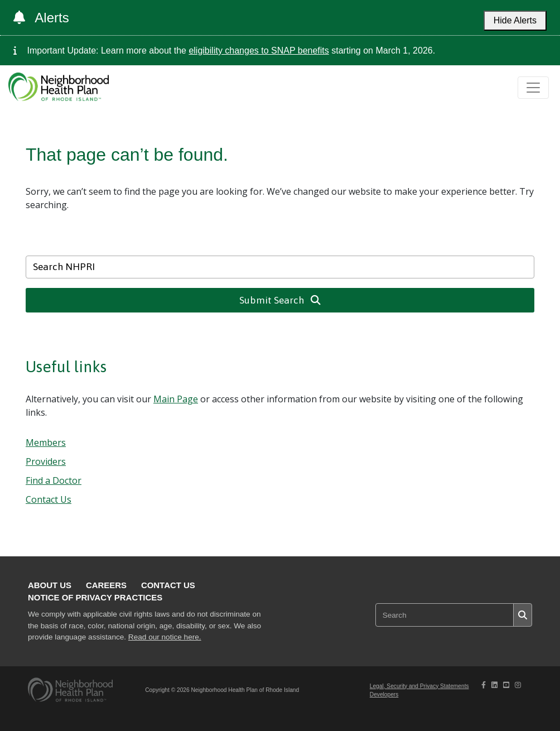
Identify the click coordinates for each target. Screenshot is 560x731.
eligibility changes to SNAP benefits (259, 51)
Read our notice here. (165, 637)
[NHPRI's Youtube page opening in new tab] (506, 685)
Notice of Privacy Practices (95, 597)
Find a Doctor (54, 480)
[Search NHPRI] (280, 267)
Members (46, 443)
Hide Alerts (515, 20)
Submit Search (280, 300)
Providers (46, 461)
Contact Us (49, 499)
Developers (384, 694)
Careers (106, 585)
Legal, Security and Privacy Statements (419, 686)
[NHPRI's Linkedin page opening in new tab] (494, 685)
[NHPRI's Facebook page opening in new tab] (484, 685)
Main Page (176, 399)
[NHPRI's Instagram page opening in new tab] (518, 685)
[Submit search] (523, 615)
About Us (50, 585)
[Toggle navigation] (533, 88)
